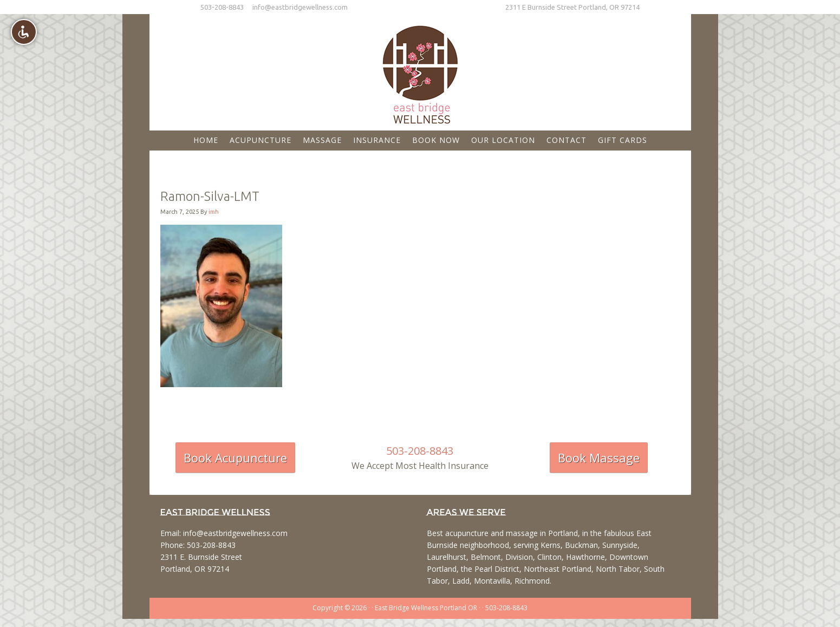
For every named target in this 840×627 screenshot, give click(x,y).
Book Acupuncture (235, 458)
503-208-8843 (222, 7)
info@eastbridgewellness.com (300, 7)
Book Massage (599, 458)
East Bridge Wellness (420, 71)
